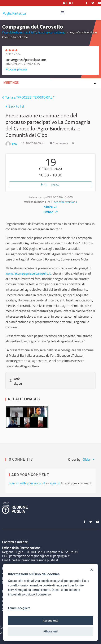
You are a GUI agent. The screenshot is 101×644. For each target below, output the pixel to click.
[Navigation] (63, 13)
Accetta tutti (50, 620)
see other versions (65, 202)
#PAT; (33, 32)
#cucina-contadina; (51, 32)
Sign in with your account (27, 483)
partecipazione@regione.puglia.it (35, 560)
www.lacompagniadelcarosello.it (28, 273)
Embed (51, 212)
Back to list (15, 106)
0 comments (60, 143)
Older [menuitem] (87, 459)
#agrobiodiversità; (15, 32)
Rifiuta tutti (50, 631)
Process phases (16, 69)
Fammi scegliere (19, 608)
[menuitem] (88, 459)
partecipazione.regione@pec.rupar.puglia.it (39, 556)
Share (51, 207)
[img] (63, 13)
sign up (55, 483)
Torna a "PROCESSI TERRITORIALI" (28, 97)
